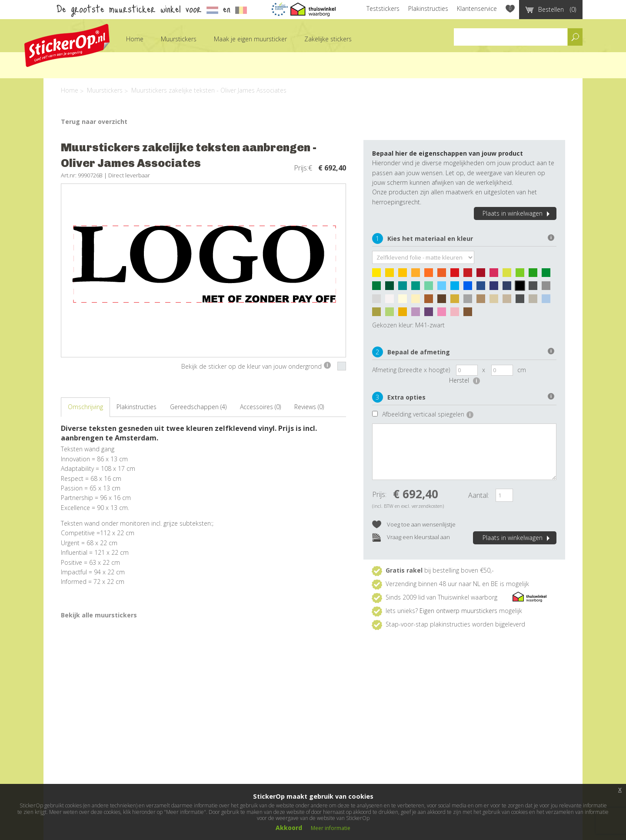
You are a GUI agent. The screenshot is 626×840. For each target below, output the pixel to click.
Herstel (465, 380)
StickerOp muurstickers (67, 45)
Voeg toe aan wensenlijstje (414, 525)
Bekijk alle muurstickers (99, 615)
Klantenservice (477, 8)
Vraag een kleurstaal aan (411, 538)
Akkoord (289, 828)
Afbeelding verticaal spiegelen (428, 414)
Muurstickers (179, 39)
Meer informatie (331, 828)
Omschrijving (85, 407)
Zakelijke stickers (328, 39)
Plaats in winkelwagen (517, 213)
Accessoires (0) (260, 407)
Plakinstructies (428, 8)
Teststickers (383, 8)
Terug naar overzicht (94, 122)
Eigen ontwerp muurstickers (458, 611)
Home (135, 39)
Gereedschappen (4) (198, 407)
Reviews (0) (309, 407)
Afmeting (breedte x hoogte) (411, 370)
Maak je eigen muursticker (250, 39)
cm (522, 370)
